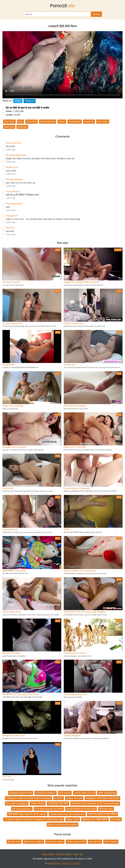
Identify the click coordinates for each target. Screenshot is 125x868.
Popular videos (64, 854)
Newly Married (48, 121)
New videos (48, 854)
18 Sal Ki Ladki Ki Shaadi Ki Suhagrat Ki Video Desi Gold (34, 819)
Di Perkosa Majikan (45, 793)
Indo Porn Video (55, 842)
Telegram (30, 101)
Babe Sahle (73, 819)
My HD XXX (14, 842)
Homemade (75, 121)
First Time (9, 121)
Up (81, 854)
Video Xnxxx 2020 (76, 842)
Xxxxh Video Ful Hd (84, 793)
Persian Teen (106, 809)
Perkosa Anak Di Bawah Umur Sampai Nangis (95, 803)
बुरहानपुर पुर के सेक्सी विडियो (95, 819)
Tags (76, 854)
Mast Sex (9, 127)
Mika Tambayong (107, 793)
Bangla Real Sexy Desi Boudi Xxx (67, 814)
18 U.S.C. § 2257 (71, 863)
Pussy (62, 121)
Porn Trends (111, 842)
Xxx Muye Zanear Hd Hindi (49, 809)
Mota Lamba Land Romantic (62, 825)
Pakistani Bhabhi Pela (21, 793)
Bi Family (116, 819)
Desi (20, 121)
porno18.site (54, 863)
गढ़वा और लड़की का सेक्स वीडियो (102, 814)
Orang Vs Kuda (74, 798)
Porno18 (62, 6)
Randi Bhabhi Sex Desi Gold (81, 809)
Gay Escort (65, 793)
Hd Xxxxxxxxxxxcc (22, 809)
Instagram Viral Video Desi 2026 (102, 798)
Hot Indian (103, 121)
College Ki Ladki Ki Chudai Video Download (29, 798)
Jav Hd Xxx (95, 842)
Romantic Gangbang (17, 803)
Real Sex (22, 127)
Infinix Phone (38, 803)
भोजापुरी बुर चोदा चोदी (58, 803)
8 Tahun (59, 798)
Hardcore (89, 121)
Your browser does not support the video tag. (62, 65)
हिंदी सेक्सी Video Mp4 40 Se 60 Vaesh (27, 814)
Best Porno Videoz (33, 842)
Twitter (18, 101)
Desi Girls (31, 121)
